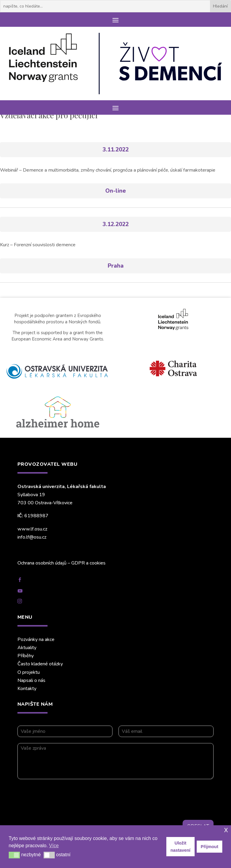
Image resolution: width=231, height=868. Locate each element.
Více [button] (54, 846)
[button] (14, 855)
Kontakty (27, 689)
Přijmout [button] (209, 847)
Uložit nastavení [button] (180, 847)
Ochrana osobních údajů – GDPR (51, 563)
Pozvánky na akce (36, 639)
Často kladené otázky (40, 664)
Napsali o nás (31, 680)
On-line (115, 191)
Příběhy (26, 656)
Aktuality (27, 648)
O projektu (29, 672)
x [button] (226, 830)
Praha (116, 266)
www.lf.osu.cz (32, 529)
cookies (98, 563)
